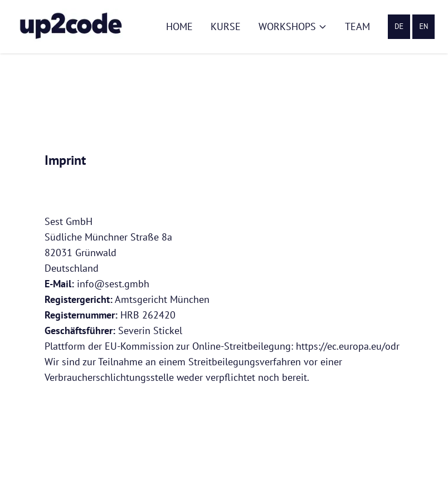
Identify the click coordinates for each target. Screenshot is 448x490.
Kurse (226, 26)
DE (399, 26)
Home (179, 26)
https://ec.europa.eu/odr (348, 346)
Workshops (293, 26)
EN (423, 26)
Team (357, 26)
